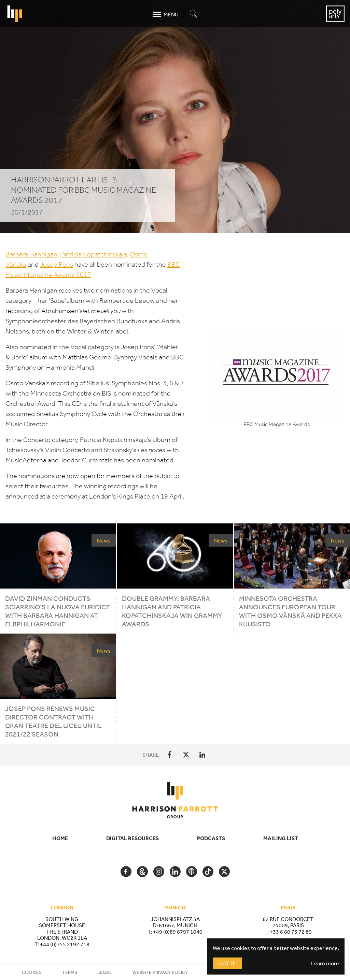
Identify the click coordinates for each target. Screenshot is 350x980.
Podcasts (211, 838)
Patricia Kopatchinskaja (94, 254)
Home (60, 838)
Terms (70, 972)
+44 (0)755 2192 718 (65, 944)
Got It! (227, 963)
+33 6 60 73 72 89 (291, 932)
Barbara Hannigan (31, 254)
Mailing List (281, 838)
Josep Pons (57, 264)
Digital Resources (132, 838)
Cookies (32, 972)
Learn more (325, 963)
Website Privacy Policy (160, 972)
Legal (105, 972)
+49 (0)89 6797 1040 (178, 932)
